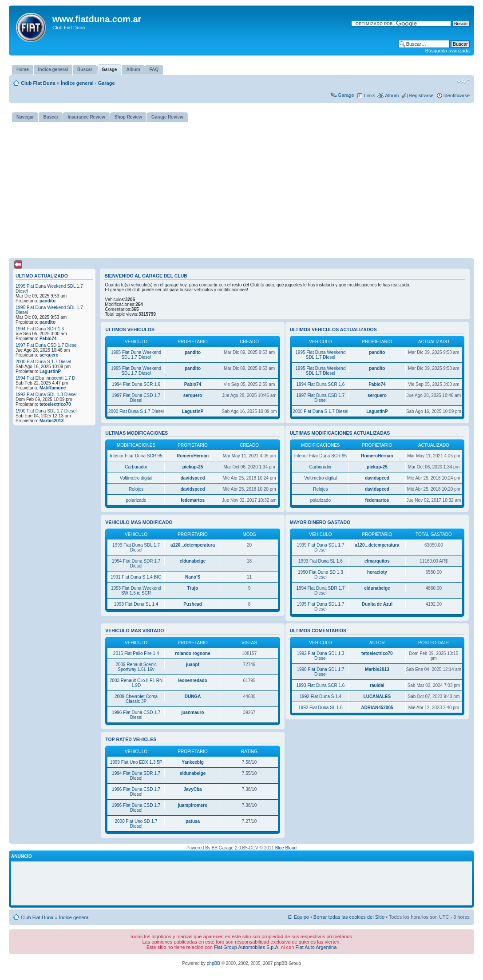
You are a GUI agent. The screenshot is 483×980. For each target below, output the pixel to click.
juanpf (193, 665)
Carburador (136, 467)
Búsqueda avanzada (447, 51)
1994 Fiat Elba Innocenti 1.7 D (46, 378)
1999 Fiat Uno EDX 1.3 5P (136, 762)
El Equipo (299, 917)
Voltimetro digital (136, 478)
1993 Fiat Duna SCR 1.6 (320, 685)
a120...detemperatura (193, 545)
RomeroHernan (193, 456)
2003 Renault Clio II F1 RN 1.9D (136, 683)
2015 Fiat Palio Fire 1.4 (136, 653)
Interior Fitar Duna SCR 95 (136, 456)
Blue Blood (286, 848)
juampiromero (193, 805)
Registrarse (421, 95)
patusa (193, 821)
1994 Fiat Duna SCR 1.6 (40, 329)
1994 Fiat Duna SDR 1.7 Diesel (136, 563)
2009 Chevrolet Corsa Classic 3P (136, 699)
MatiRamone (53, 388)
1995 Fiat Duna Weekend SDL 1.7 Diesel (136, 355)
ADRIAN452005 (377, 708)
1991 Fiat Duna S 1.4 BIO (136, 577)
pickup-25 (193, 467)
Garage (107, 83)
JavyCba (192, 789)
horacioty (377, 572)
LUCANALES (377, 696)
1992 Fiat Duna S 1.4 (321, 696)
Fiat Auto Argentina (316, 947)
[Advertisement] (241, 188)
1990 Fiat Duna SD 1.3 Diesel (321, 575)
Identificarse (457, 95)
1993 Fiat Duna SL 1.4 (136, 604)
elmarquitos (377, 561)
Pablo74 (48, 339)
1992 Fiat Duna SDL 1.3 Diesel (46, 395)
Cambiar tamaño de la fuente (463, 81)
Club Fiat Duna (38, 83)
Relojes (136, 489)
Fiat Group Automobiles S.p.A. (247, 947)
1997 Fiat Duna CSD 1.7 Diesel (47, 345)
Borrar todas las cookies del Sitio (349, 917)
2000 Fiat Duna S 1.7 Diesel (43, 362)
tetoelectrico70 (55, 404)
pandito (48, 301)
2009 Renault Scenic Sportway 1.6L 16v (136, 667)
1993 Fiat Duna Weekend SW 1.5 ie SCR (136, 591)
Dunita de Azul (377, 604)
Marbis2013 (51, 421)
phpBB (214, 963)
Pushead (193, 604)
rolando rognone (192, 653)
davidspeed (193, 478)
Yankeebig (192, 762)
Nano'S (193, 577)
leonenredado (193, 680)
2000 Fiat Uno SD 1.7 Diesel (136, 824)
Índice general (77, 83)
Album (392, 95)
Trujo (193, 588)
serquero (49, 355)
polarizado (136, 500)
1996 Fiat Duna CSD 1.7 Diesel (136, 715)
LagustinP (50, 371)
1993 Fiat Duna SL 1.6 (321, 561)
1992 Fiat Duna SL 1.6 (321, 708)
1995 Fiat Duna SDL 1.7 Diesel (320, 607)
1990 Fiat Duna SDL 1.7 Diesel (46, 411)
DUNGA (193, 696)
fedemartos (193, 500)
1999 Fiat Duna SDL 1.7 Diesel (136, 548)
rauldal (377, 685)
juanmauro (192, 712)
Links (370, 95)
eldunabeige (193, 561)
